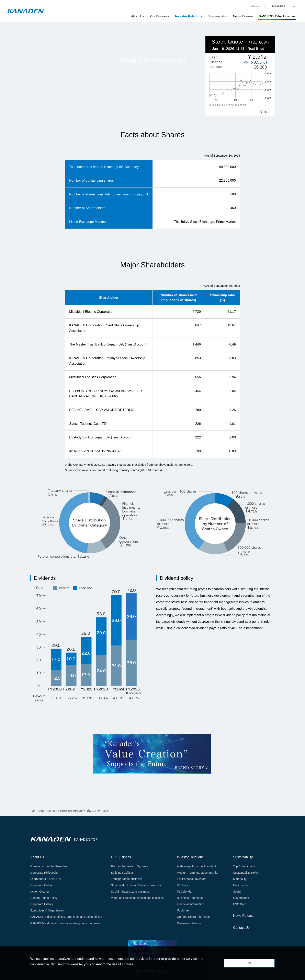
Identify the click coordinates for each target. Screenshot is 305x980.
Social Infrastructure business (130, 892)
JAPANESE (279, 6)
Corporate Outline (42, 885)
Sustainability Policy (246, 873)
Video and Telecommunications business (137, 898)
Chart (264, 112)
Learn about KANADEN (46, 879)
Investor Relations (189, 16)
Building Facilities (122, 873)
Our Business (160, 16)
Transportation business (127, 879)
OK (249, 963)
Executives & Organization (47, 910)
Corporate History (42, 904)
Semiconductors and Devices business (136, 885)
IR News (182, 885)
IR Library (183, 910)
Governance (241, 898)
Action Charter (40, 892)
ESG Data (240, 904)
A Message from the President (196, 866)
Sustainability (218, 16)
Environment (241, 885)
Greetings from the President (49, 866)
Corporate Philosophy (44, 873)
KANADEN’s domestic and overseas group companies (65, 923)
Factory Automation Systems (129, 866)
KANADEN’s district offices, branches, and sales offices (66, 917)
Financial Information (190, 904)
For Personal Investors (192, 879)
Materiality (240, 879)
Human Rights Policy (44, 898)
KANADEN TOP (86, 840)
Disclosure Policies (189, 923)
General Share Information (83, 811)
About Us (138, 16)
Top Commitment (244, 866)
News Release (243, 16)
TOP (33, 811)
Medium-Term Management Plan (198, 873)
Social (237, 892)
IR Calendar (185, 892)
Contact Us (258, 6)
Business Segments (190, 898)
